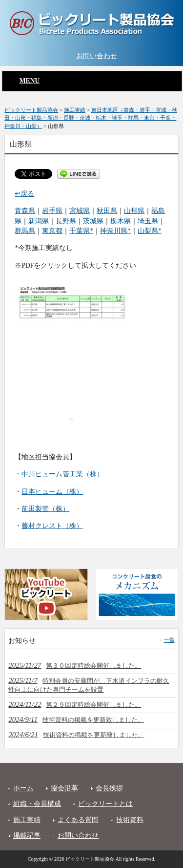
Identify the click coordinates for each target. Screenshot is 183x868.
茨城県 (93, 221)
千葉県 (80, 231)
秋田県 (107, 211)
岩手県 (52, 211)
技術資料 (130, 820)
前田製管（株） (45, 509)
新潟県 (39, 221)
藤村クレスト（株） (52, 526)
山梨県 (148, 231)
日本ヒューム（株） (52, 492)
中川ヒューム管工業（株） (62, 474)
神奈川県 (114, 231)
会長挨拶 (109, 788)
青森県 (25, 211)
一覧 (169, 640)
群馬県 (25, 231)
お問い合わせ (97, 56)
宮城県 (80, 211)
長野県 (66, 221)
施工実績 (27, 820)
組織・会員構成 (37, 804)
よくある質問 (78, 820)
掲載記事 (27, 836)
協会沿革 (64, 788)
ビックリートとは (105, 804)
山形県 (134, 211)
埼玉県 (148, 221)
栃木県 (121, 221)
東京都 (52, 231)
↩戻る (24, 194)
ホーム (23, 788)
